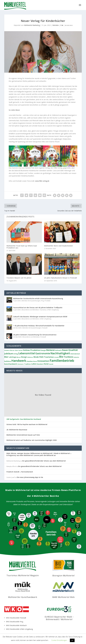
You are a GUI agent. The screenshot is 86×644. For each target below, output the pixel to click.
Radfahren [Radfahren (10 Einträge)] (8, 361)
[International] (39, 528)
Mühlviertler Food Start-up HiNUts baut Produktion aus (22, 247)
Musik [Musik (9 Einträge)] (35, 361)
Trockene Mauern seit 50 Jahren (19, 278)
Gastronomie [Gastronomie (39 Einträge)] (43, 353)
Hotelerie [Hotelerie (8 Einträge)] (7, 350)
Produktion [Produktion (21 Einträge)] (35, 350)
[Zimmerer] (15, 528)
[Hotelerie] (14, 520)
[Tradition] (79, 513)
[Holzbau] (78, 526)
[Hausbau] (61, 520)
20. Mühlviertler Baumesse (17, 430)
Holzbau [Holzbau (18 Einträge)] (26, 350)
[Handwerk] (34, 535)
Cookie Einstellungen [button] (59, 640)
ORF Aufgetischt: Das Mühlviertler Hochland (24, 419)
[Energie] (68, 543)
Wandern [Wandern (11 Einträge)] (40, 364)
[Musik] (53, 521)
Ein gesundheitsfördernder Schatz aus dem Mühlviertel (44, 461)
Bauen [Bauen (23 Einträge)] (65, 350)
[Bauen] (9, 514)
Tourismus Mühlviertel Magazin (23, 575)
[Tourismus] (11, 531)
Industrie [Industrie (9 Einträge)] (76, 357)
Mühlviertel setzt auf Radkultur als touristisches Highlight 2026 (32, 440)
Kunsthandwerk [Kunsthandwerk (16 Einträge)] (11, 364)
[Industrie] (23, 547)
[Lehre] (65, 517)
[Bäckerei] (55, 515)
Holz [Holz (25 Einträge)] (41, 357)
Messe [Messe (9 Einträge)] (19, 357)
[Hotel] (15, 514)
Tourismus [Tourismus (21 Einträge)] (49, 357)
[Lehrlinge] (41, 513)
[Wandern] (39, 544)
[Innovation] (78, 520)
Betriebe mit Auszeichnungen (31, 301)
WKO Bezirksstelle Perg (15, 622)
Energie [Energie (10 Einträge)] (43, 350)
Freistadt (45, 328)
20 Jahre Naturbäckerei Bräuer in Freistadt (61, 278)
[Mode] (12, 543)
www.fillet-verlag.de (42, 181)
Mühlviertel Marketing (32, 25)
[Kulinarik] (69, 530)
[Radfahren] (9, 524)
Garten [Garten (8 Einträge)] (20, 350)
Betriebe (56, 25)
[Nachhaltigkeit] (54, 545)
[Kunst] (48, 513)
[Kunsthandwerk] (28, 515)
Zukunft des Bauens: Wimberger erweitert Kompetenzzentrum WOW (40, 317)
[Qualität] (18, 536)
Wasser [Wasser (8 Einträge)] (12, 350)
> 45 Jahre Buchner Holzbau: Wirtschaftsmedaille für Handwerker (39, 326)
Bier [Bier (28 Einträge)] (6, 357)
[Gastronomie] (60, 540)
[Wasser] (65, 524)
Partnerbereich (27, 472)
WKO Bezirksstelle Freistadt (16, 618)
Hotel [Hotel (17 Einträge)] (46, 364)
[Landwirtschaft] (61, 545)
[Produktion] (63, 529)
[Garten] (79, 547)
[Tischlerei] (32, 526)
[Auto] (35, 514)
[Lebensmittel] (22, 517)
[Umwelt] (74, 531)
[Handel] (26, 525)
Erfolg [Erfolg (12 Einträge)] (16, 354)
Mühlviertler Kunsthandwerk (23, 597)
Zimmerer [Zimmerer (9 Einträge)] (21, 364)
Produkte (47, 301)
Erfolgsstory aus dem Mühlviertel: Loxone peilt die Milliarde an (31, 455)
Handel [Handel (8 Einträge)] (51, 364)
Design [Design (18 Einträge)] (24, 357)
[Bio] (47, 520)
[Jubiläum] (25, 541)
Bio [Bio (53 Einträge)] (61, 357)
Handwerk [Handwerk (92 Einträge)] (19, 361)
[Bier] (37, 519)
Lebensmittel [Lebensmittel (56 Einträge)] (27, 353)
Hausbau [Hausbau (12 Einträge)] (30, 361)
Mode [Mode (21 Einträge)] (36, 357)
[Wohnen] (28, 546)
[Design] (21, 531)
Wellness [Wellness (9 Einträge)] (30, 357)
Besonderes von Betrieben (30, 310)
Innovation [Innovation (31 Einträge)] (43, 361)
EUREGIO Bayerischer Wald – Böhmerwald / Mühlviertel (59, 618)
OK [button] (72, 640)
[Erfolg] (72, 520)
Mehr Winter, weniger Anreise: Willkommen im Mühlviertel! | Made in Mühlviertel (38, 453)
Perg (42, 301)
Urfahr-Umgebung (53, 310)
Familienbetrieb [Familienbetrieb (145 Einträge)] (62, 361)
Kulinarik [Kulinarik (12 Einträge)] (58, 350)
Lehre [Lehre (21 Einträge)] (34, 364)
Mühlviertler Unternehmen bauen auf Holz (23, 435)
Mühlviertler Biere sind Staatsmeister (59, 246)
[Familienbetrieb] (51, 533)
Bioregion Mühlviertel (63, 576)
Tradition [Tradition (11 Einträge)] (27, 364)
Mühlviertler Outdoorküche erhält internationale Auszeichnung (38, 298)
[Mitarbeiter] (79, 533)
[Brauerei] (20, 523)
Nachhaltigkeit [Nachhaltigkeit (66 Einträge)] (60, 353)
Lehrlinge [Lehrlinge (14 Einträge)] (13, 357)
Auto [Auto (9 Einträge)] (16, 350)
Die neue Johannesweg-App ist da (30, 477)
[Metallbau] (45, 525)
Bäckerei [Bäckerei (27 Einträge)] (51, 350)
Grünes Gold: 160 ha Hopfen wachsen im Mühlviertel (27, 424)
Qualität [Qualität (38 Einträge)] (73, 350)
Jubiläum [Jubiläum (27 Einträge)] (9, 353)
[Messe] (73, 513)
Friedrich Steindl (13, 472)
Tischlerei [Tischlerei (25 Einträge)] (68, 357)
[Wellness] (66, 535)
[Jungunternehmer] (40, 539)
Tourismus (43, 310)
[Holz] (74, 540)
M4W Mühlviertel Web (63, 597)
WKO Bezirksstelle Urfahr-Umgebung (19, 629)
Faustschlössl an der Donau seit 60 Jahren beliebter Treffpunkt (38, 308)
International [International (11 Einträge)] (75, 354)
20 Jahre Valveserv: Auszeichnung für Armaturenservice (35, 335)
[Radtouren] (48, 544)
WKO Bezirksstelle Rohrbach (16, 625)
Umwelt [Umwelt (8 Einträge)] (56, 357)
